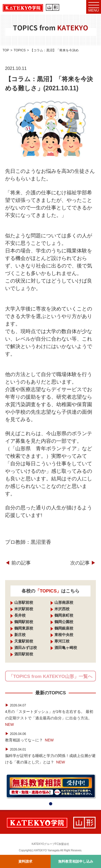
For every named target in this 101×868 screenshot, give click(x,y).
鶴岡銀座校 (64, 628)
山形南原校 (64, 602)
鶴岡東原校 (24, 628)
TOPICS (20, 50)
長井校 (20, 615)
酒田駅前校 (24, 654)
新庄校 (20, 635)
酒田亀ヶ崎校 (66, 648)
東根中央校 (64, 635)
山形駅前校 (24, 602)
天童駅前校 (24, 641)
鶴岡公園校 (64, 622)
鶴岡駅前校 (24, 622)
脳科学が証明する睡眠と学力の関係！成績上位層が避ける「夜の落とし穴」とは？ (50, 756)
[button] (51, 804)
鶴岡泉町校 (64, 615)
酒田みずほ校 (26, 648)
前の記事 (18, 563)
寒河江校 (62, 641)
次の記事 (83, 563)
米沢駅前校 (24, 609)
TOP (6, 50)
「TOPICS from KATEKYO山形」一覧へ (50, 676)
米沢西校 (62, 609)
